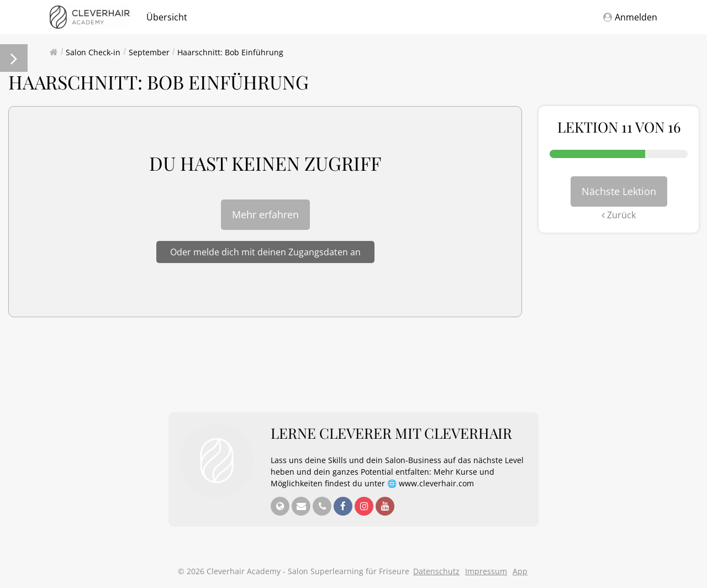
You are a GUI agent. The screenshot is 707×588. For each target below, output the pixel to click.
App (520, 571)
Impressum (486, 571)
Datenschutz (436, 571)
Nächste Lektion (619, 191)
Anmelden (630, 17)
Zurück (619, 215)
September (149, 52)
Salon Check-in (93, 52)
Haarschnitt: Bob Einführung (230, 52)
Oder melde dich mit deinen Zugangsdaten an (265, 252)
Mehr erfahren (265, 214)
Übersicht (167, 17)
